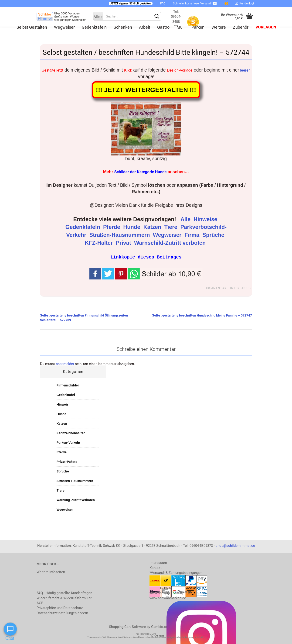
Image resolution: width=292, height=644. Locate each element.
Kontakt (156, 568)
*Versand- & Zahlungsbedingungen (176, 572)
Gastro (163, 27)
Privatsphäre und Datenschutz (60, 608)
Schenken (123, 27)
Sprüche (214, 235)
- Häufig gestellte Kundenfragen (64, 593)
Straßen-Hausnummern (121, 235)
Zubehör (241, 27)
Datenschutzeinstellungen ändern (62, 613)
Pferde (112, 227)
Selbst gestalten (32, 27)
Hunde (132, 227)
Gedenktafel (66, 395)
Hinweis (63, 404)
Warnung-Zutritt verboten (76, 500)
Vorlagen (266, 27)
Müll (180, 27)
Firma (193, 235)
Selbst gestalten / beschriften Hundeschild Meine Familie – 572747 (202, 315)
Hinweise (206, 219)
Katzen (153, 227)
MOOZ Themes (107, 637)
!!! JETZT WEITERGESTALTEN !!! (146, 90)
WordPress (139, 637)
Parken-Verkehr (68, 442)
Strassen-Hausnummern (75, 481)
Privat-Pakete (67, 461)
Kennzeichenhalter (71, 433)
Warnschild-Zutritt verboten (171, 243)
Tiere (172, 227)
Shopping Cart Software (127, 627)
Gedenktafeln (94, 27)
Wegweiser (64, 27)
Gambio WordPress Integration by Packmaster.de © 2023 (176, 637)
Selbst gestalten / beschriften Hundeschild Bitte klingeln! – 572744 (146, 52)
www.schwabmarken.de (168, 598)
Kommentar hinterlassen (229, 288)
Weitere (219, 27)
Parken (198, 27)
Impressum (158, 562)
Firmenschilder (68, 385)
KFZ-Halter (100, 243)
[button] (165, 273)
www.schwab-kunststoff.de (170, 593)
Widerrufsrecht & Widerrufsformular (64, 598)
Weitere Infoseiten (51, 572)
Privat (124, 243)
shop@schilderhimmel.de (235, 545)
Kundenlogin (245, 3)
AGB (40, 603)
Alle (186, 219)
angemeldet (65, 364)
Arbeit (145, 27)
